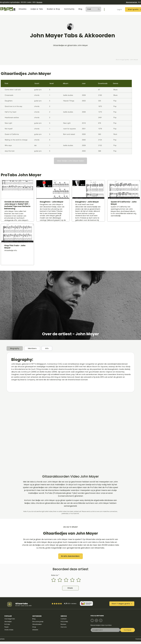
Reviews (39, 2)
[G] (10, 604)
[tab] (15, 348)
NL (139, 2)
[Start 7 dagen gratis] (122, 604)
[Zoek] (90, 9)
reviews (74, 604)
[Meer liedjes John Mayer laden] (70, 161)
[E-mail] (105, 630)
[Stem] (70, 588)
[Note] (92, 620)
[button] (23, 9)
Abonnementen (132, 2)
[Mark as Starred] (59, 604)
